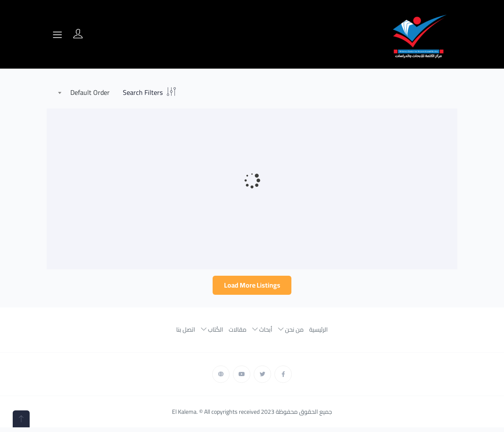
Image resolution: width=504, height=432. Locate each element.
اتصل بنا (186, 333)
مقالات (238, 333)
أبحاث (262, 333)
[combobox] (86, 93)
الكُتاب (212, 333)
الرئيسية (318, 333)
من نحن (291, 333)
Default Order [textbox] (90, 92)
